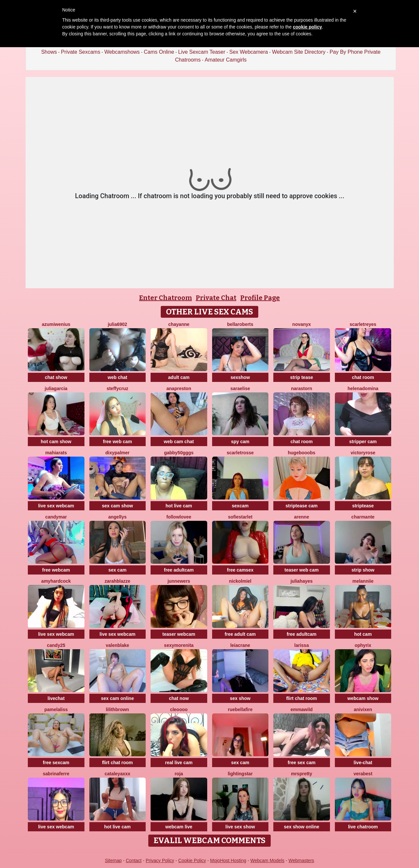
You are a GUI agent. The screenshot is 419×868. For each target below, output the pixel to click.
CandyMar (56, 517)
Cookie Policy (192, 860)
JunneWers (179, 581)
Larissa (301, 645)
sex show (240, 698)
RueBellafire (240, 709)
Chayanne (179, 324)
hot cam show (56, 442)
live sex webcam (56, 506)
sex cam (117, 570)
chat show (56, 377)
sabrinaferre (56, 774)
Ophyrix (363, 645)
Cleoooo (179, 709)
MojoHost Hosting (228, 860)
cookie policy (308, 27)
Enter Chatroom (165, 298)
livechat (56, 698)
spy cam (240, 442)
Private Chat (216, 298)
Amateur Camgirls (226, 60)
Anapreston (179, 388)
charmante (363, 517)
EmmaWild (301, 709)
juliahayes (301, 581)
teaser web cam (301, 570)
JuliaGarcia (56, 388)
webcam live (179, 827)
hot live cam (179, 506)
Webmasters (301, 860)
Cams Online (159, 52)
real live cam (179, 763)
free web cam (117, 442)
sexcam (240, 506)
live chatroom (363, 827)
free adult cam (240, 634)
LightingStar (240, 774)
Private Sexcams (81, 52)
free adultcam (179, 570)
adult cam (179, 377)
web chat (118, 377)
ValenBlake (118, 645)
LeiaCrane (240, 645)
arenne (301, 517)
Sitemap (113, 860)
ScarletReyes (363, 324)
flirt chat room (301, 698)
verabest (363, 774)
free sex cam (302, 763)
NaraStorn (302, 388)
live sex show (240, 827)
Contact (134, 860)
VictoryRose (363, 453)
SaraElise (240, 388)
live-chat (363, 763)
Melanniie (363, 581)
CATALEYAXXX (117, 774)
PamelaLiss (56, 709)
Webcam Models (267, 860)
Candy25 (56, 645)
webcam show (363, 698)
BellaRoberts (240, 324)
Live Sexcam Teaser (202, 52)
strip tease (301, 377)
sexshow (240, 377)
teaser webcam (179, 634)
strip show (363, 570)
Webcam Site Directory (299, 52)
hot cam (363, 634)
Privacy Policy (160, 860)
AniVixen (363, 709)
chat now (179, 698)
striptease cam (301, 506)
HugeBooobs (301, 453)
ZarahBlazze (117, 581)
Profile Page (260, 298)
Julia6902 (117, 324)
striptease (363, 506)
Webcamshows (122, 52)
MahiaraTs (56, 453)
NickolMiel (240, 581)
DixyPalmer (118, 453)
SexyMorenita (179, 645)
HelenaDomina (363, 388)
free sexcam (56, 763)
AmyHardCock (56, 581)
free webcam (56, 570)
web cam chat (179, 442)
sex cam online (118, 698)
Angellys (118, 517)
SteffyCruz (118, 388)
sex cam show (117, 506)
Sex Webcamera (248, 52)
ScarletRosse (240, 453)
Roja (179, 774)
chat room (363, 377)
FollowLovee (179, 517)
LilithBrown (117, 709)
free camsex (240, 570)
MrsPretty (302, 774)
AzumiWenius (56, 324)
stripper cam (363, 442)
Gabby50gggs (179, 453)
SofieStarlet (240, 517)
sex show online (301, 827)
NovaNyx (302, 324)
